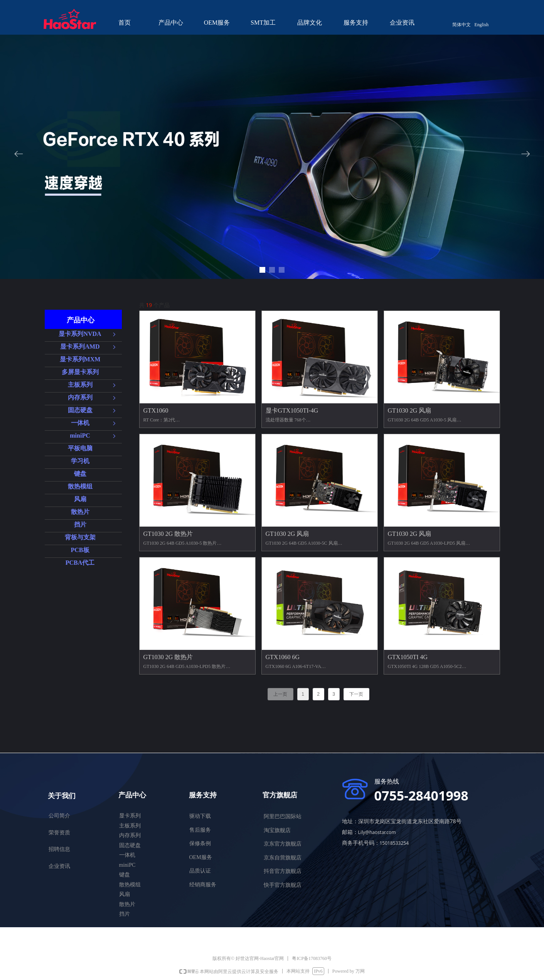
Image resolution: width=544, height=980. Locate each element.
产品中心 (171, 23)
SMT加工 (263, 23)
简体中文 (461, 25)
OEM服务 (217, 23)
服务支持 (356, 23)
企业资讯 (402, 23)
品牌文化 (310, 23)
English (482, 25)
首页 (125, 23)
